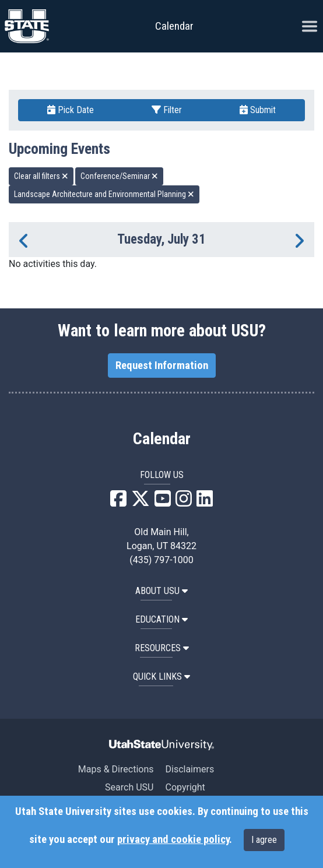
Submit (258, 110)
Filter (167, 110)
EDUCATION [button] (161, 619)
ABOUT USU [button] (161, 591)
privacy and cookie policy (173, 839)
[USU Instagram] (184, 502)
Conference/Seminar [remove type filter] (119, 176)
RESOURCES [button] (162, 648)
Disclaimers (189, 769)
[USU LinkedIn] (205, 502)
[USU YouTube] (163, 502)
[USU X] (141, 502)
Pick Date (71, 110)
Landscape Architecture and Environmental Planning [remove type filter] (104, 194)
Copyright (185, 787)
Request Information (162, 366)
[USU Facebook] (118, 502)
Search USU (129, 787)
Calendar (162, 439)
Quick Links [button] (161, 677)
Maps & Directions (116, 769)
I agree (264, 840)
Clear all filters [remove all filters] (41, 176)
